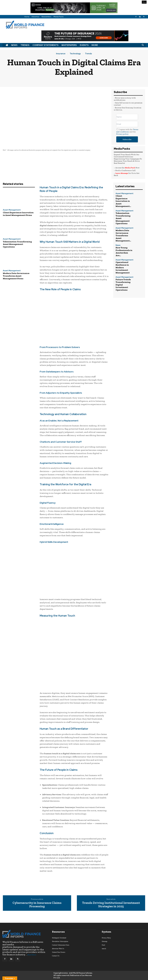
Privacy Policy (106, 938)
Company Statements (45, 45)
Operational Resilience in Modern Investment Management (123, 267)
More (95, 45)
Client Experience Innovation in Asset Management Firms (18, 214)
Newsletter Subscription (60, 941)
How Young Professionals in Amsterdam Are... (124, 251)
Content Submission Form (61, 945)
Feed (103, 945)
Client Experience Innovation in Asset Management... (123, 201)
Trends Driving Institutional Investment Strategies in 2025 (111, 904)
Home (27, 17)
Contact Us (56, 956)
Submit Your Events (59, 952)
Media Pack (130, 168)
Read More (32, 955)
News (14, 45)
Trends (25, 45)
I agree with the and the (127, 132)
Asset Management (12, 210)
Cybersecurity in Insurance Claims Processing (37, 904)
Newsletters (46, 17)
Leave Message (122, 173)
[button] (143, 45)
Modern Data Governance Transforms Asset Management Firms (16, 276)
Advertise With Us (58, 949)
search (104, 949)
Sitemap (104, 941)
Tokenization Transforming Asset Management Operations (17, 244)
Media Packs (59, 17)
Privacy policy (122, 134)
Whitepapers (69, 45)
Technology (75, 54)
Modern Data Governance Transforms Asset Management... (123, 236)
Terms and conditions (127, 131)
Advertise (35, 17)
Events (84, 45)
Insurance (61, 54)
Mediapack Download (59, 938)
